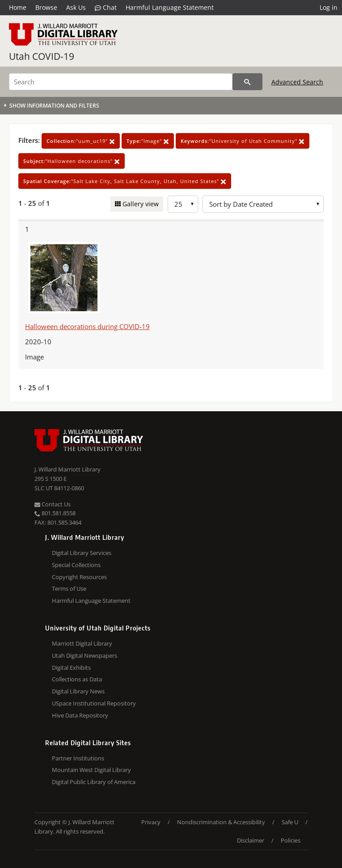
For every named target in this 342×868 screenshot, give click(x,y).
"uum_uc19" (81, 141)
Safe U (290, 822)
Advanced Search (297, 82)
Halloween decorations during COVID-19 (87, 326)
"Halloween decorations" (72, 161)
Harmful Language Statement (170, 7)
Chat (106, 8)
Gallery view (140, 204)
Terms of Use (69, 588)
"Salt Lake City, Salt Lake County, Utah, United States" (125, 181)
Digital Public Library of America (94, 782)
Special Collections (76, 565)
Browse (46, 7)
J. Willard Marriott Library (68, 469)
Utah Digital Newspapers (84, 655)
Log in (329, 7)
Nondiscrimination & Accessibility (221, 822)
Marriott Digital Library (82, 643)
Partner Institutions (78, 758)
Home (18, 7)
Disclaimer (251, 840)
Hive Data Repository (80, 715)
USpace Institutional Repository (94, 703)
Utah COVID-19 (42, 56)
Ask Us (76, 7)
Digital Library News (78, 691)
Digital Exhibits (71, 668)
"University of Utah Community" (243, 141)
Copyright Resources (79, 577)
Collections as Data (77, 679)
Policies (291, 840)
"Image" (148, 141)
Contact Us (53, 504)
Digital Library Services (82, 553)
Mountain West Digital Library (91, 770)
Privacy (151, 822)
